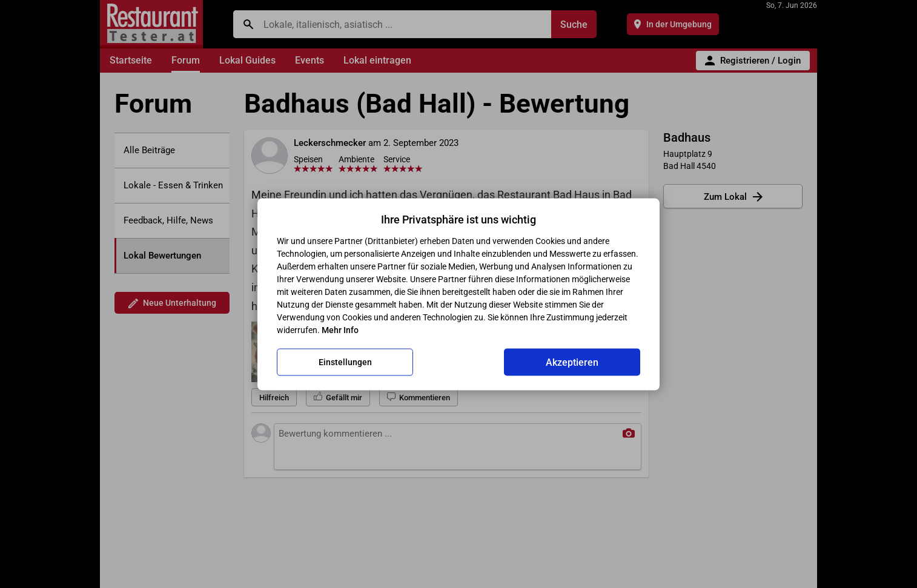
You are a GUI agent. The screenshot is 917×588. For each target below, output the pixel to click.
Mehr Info (340, 329)
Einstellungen (345, 362)
